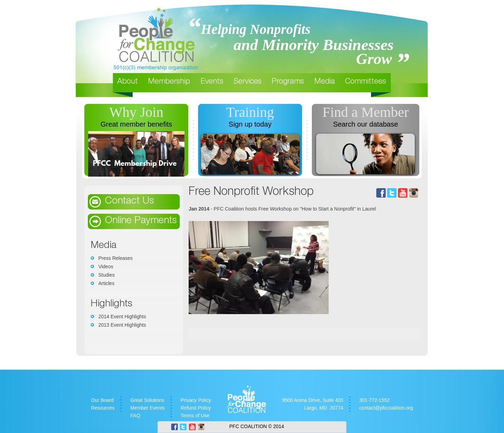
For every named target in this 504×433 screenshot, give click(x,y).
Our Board (102, 400)
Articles (106, 283)
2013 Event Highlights (122, 325)
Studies (107, 275)
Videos (106, 267)
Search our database (366, 124)
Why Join (136, 112)
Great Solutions (148, 400)
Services (247, 82)
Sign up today (250, 124)
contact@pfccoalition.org (386, 408)
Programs (288, 82)
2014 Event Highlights (122, 317)
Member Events (148, 408)
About (128, 82)
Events (212, 82)
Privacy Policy (196, 400)
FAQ (135, 416)
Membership (169, 82)
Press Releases (115, 258)
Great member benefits (136, 124)
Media (325, 82)
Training (250, 112)
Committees (366, 82)
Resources (103, 408)
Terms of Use (195, 416)
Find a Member (366, 112)
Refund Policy (196, 408)
